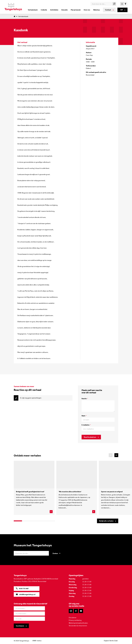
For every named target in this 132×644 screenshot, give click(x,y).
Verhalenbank (34, 10)
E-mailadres (86, 425)
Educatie (65, 10)
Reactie (85, 399)
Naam (84, 416)
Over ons (87, 10)
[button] (116, 455)
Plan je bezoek (76, 10)
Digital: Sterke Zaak (111, 641)
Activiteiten (55, 10)
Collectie (45, 10)
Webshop (96, 10)
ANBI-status (37, 641)
